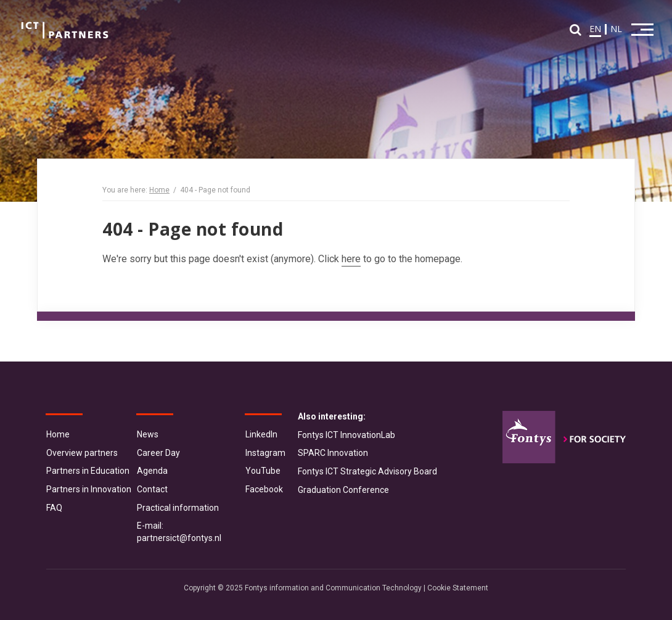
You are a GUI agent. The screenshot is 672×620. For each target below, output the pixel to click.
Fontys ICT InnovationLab (346, 435)
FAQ (54, 508)
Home (159, 190)
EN (595, 29)
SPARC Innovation (333, 453)
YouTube (263, 471)
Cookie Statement (458, 588)
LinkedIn (261, 434)
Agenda (152, 471)
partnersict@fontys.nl (179, 538)
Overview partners (82, 453)
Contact (152, 489)
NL (616, 29)
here (351, 259)
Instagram (265, 453)
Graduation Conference (343, 490)
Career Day (158, 453)
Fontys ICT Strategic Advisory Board (367, 471)
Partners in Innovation (89, 489)
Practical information (178, 508)
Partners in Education (88, 471)
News (148, 434)
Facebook (264, 489)
